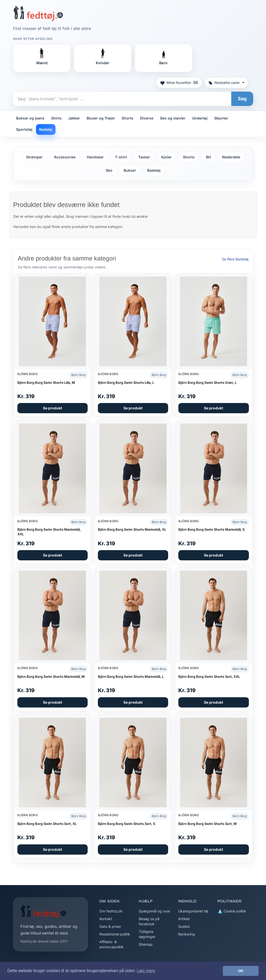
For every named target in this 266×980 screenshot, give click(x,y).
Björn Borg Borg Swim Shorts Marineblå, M (51, 677)
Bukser (130, 170)
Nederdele (231, 157)
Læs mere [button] (146, 971)
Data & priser (110, 926)
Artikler (184, 919)
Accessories (65, 157)
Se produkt (53, 408)
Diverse (147, 118)
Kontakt (106, 919)
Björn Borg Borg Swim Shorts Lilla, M (46, 383)
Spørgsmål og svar (154, 911)
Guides (184, 926)
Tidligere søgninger (147, 934)
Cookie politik (232, 911)
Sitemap (146, 944)
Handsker (95, 157)
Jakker (74, 118)
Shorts (128, 118)
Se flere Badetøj (235, 259)
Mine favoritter (179, 83)
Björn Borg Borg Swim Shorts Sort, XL (47, 824)
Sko (109, 170)
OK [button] (241, 971)
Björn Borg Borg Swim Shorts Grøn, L (207, 383)
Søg (242, 99)
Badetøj (46, 129)
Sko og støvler (173, 118)
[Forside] (38, 13)
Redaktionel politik (115, 934)
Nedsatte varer (227, 83)
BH (208, 157)
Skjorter (221, 118)
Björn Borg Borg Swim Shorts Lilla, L (126, 383)
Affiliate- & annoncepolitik (112, 944)
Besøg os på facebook (149, 921)
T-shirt (121, 157)
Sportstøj (24, 129)
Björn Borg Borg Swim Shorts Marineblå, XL (132, 529)
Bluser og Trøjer (101, 118)
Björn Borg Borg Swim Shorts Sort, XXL (209, 677)
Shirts (56, 118)
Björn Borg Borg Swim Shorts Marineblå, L (131, 677)
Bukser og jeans (30, 118)
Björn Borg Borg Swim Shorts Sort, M (207, 824)
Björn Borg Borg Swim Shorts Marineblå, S (211, 529)
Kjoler (166, 157)
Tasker (144, 157)
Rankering (187, 934)
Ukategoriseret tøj (193, 911)
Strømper (34, 157)
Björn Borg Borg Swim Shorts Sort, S (126, 824)
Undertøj (200, 118)
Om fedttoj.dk (111, 911)
